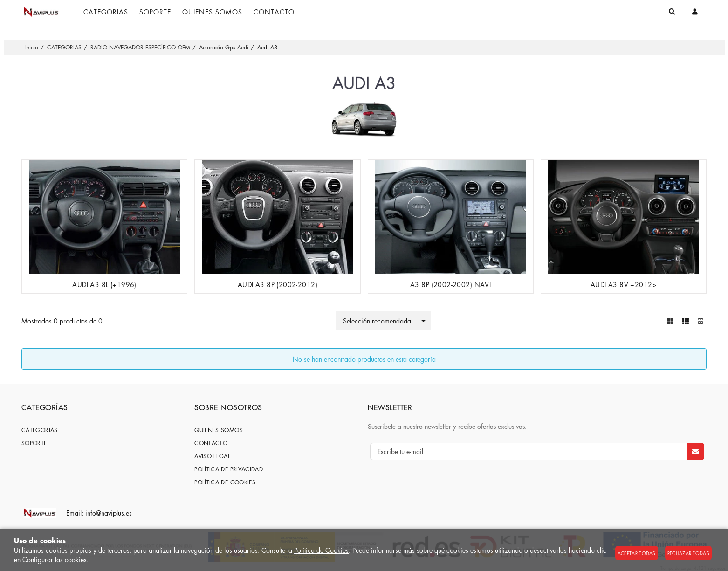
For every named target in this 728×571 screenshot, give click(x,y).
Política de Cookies (321, 550)
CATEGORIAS (40, 430)
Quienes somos (219, 430)
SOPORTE (34, 443)
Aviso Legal (212, 456)
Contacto (211, 443)
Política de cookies (225, 482)
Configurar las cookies (55, 559)
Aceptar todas (637, 553)
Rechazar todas (688, 553)
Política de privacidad (229, 469)
